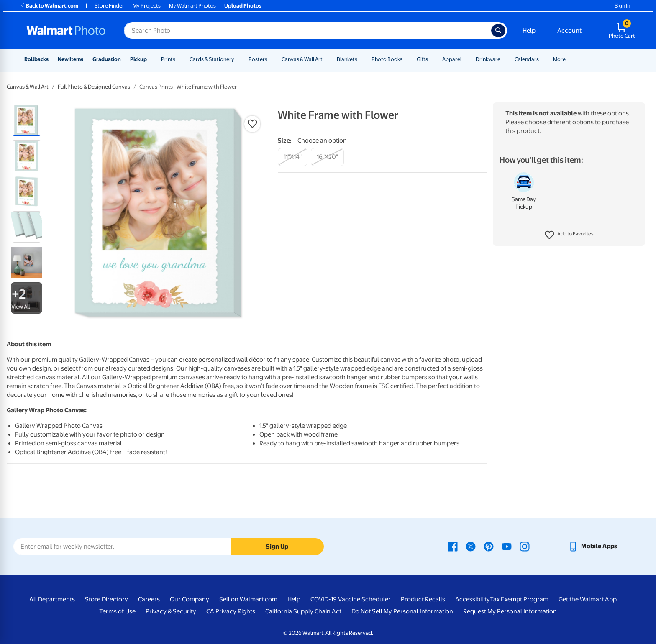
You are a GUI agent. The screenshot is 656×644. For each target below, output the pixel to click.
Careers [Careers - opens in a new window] (149, 599)
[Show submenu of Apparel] (465, 59)
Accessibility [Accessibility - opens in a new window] (473, 599)
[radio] (27, 120)
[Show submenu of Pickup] (151, 59)
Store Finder (109, 6)
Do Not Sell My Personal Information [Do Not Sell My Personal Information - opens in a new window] (402, 611)
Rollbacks (36, 59)
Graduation (107, 59)
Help (529, 31)
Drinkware (488, 59)
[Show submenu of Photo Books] (406, 59)
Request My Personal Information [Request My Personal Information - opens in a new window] (510, 611)
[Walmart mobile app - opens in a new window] (593, 546)
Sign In (622, 6)
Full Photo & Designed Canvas (94, 87)
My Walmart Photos (192, 6)
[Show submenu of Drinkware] (504, 59)
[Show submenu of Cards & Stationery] (238, 59)
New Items (70, 59)
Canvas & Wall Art (302, 59)
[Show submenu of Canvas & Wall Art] (326, 59)
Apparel (452, 59)
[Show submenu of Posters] (271, 59)
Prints (168, 59)
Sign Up (277, 547)
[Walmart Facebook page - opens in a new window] (453, 546)
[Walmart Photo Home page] (66, 31)
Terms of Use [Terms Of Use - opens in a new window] (117, 611)
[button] (569, 235)
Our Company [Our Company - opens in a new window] (190, 599)
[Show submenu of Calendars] (543, 59)
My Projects (147, 6)
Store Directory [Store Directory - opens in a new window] (106, 599)
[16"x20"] (327, 157)
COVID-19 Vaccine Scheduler (351, 599)
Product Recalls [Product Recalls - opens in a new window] (423, 599)
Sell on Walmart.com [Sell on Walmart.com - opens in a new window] (248, 599)
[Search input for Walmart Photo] (307, 31)
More (559, 59)
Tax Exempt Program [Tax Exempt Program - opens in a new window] (519, 599)
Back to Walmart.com (49, 6)
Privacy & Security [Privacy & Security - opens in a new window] (171, 611)
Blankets (347, 59)
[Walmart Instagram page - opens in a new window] (525, 546)
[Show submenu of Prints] (179, 59)
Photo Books (387, 59)
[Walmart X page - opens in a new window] (471, 546)
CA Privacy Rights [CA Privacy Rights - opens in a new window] (231, 611)
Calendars (527, 59)
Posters (258, 59)
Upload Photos (243, 6)
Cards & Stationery (212, 59)
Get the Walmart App (588, 599)
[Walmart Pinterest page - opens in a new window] (489, 546)
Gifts (422, 59)
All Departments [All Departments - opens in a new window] (52, 599)
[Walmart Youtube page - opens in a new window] (507, 546)
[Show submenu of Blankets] (361, 59)
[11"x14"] (293, 157)
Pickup (138, 59)
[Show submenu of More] (569, 59)
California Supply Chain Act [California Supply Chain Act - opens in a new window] (303, 611)
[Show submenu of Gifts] (432, 59)
